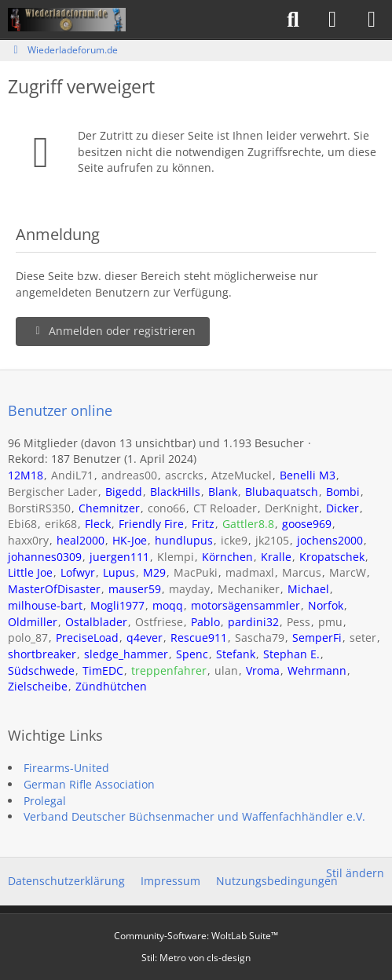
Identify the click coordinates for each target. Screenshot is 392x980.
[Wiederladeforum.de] (67, 20)
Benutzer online (60, 410)
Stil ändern (355, 873)
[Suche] (293, 20)
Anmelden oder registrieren (113, 331)
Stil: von (196, 958)
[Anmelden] (332, 20)
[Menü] (372, 20)
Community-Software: (196, 936)
